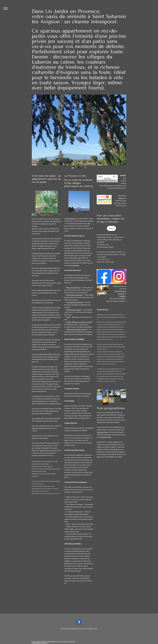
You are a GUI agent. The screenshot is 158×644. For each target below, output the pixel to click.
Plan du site (71, 641)
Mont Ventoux (71, 219)
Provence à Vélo (102, 432)
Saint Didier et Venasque (74, 295)
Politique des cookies (62, 641)
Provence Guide (106, 437)
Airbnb (111, 228)
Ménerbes (75, 322)
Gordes (69, 322)
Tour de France (75, 265)
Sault (68, 317)
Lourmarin (82, 322)
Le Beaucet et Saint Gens (74, 302)
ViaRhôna (81, 339)
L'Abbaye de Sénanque (74, 310)
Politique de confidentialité (48, 641)
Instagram (123, 296)
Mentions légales (36, 641)
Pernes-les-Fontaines (73, 288)
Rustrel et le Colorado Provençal (77, 329)
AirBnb (121, 198)
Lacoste (89, 322)
